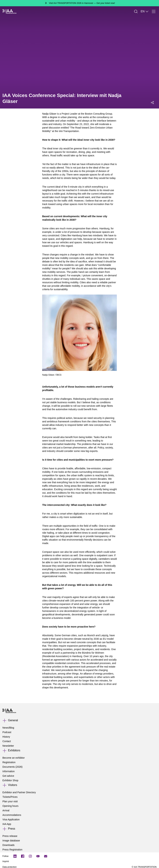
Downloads (8, 845)
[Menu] (154, 11)
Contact (7, 741)
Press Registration (12, 850)
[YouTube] (38, 856)
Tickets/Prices (10, 797)
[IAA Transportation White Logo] (9, 11)
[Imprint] (56, 861)
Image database (11, 841)
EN (145, 11)
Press (12, 829)
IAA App (7, 824)
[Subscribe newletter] (46, 856)
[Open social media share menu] (152, 103)
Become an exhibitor (14, 758)
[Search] (136, 11)
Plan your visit (10, 801)
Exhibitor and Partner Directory (19, 792)
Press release (10, 836)
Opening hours (10, 806)
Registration (9, 762)
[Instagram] (30, 856)
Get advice (8, 776)
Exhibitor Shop (10, 780)
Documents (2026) (12, 767)
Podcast (7, 732)
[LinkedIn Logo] (15, 856)
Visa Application (11, 819)
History (6, 737)
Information (9, 771)
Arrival (6, 810)
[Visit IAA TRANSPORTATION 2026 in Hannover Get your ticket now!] (79, 3)
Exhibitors (14, 750)
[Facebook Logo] (23, 856)
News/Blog (8, 728)
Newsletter (8, 746)
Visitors (13, 785)
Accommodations (12, 815)
